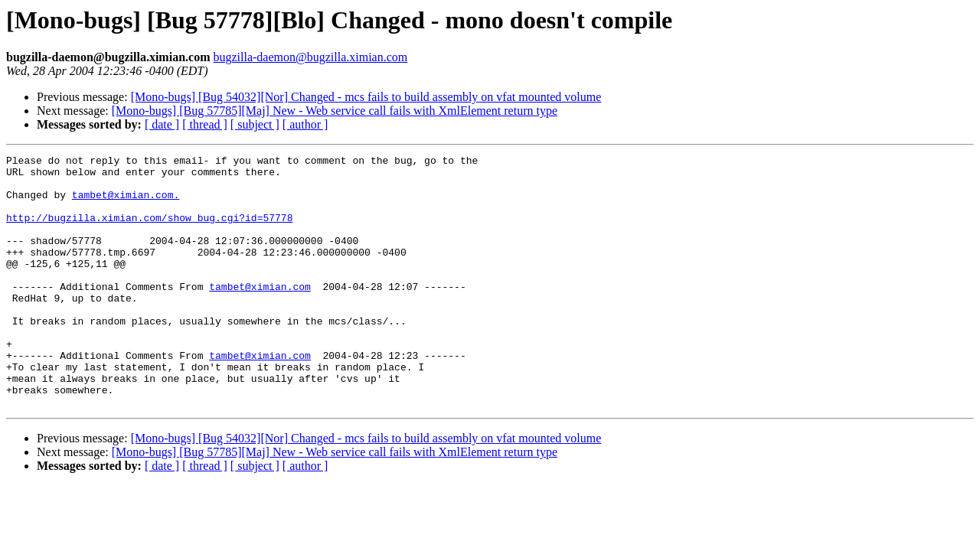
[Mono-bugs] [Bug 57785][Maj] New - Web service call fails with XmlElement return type (335, 111)
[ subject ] (255, 124)
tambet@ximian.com (260, 314)
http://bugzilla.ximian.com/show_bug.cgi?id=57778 (149, 231)
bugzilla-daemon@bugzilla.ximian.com (310, 57)
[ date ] (162, 124)
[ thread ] (205, 124)
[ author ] (305, 124)
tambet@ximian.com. (126, 204)
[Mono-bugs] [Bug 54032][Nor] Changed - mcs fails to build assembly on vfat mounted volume (366, 97)
